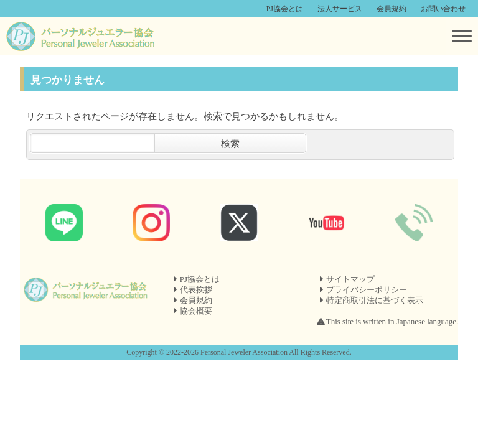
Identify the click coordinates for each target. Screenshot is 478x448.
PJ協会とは (285, 9)
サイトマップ (350, 279)
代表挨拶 (196, 290)
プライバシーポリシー (367, 290)
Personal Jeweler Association (244, 352)
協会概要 (196, 311)
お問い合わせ (443, 9)
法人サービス (340, 9)
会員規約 (391, 9)
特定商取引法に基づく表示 (375, 300)
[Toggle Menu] (462, 36)
